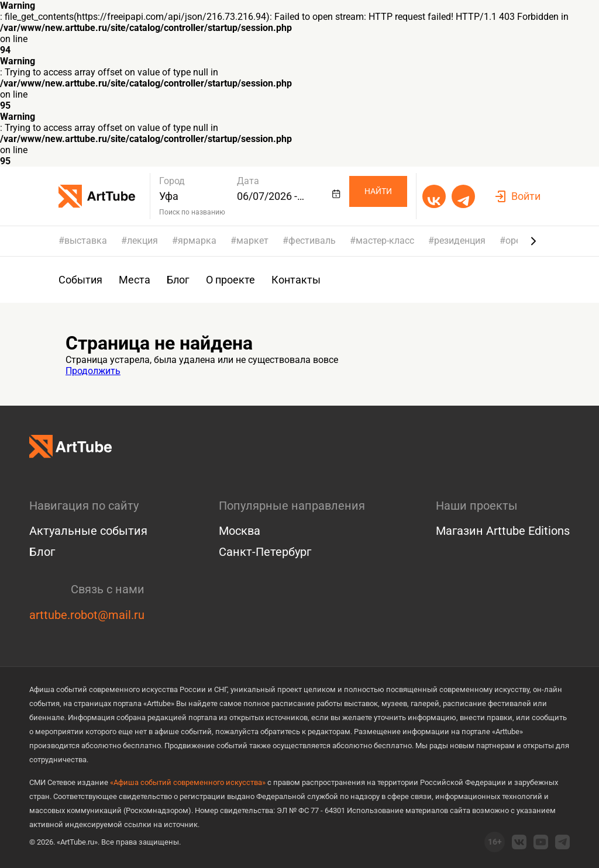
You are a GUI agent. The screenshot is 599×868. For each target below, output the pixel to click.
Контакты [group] (296, 280)
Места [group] (135, 280)
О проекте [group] (230, 280)
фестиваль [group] (312, 241)
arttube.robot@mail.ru (87, 615)
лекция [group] (142, 241)
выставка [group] (86, 241)
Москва (240, 531)
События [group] (80, 280)
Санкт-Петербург (265, 552)
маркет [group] (252, 241)
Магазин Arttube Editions (503, 531)
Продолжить (93, 371)
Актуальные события (88, 531)
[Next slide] (533, 241)
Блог (42, 552)
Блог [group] (178, 280)
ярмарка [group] (197, 241)
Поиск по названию (192, 212)
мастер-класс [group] (385, 241)
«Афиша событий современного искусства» (188, 782)
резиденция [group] (460, 241)
